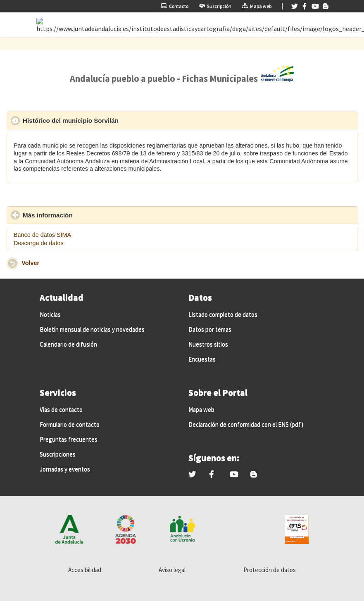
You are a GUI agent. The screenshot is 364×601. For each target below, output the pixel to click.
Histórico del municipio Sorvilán (109, 120)
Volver (30, 263)
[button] (12, 263)
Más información (86, 215)
